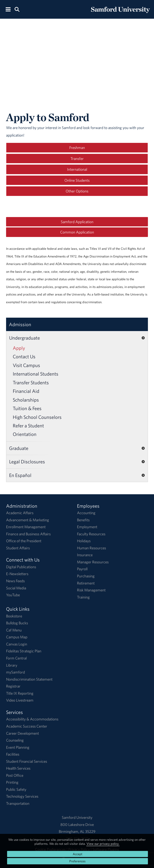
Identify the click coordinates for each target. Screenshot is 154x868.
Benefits (83, 520)
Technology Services (22, 796)
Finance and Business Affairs (28, 534)
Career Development (22, 733)
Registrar (13, 686)
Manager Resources (93, 562)
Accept (78, 854)
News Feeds (15, 581)
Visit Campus (26, 365)
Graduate (19, 448)
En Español (20, 475)
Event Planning (18, 747)
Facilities (13, 754)
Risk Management (91, 590)
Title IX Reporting (20, 693)
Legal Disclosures (27, 462)
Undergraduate (25, 338)
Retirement (86, 583)
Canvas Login (17, 644)
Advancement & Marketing (28, 520)
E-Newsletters (17, 574)
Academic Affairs (20, 513)
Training (83, 597)
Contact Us (24, 356)
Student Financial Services (27, 761)
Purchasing (86, 576)
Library (12, 665)
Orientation (25, 434)
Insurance (85, 555)
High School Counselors (37, 417)
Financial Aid (26, 391)
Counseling (15, 740)
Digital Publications (21, 567)
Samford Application (77, 222)
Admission (20, 324)
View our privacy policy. (103, 844)
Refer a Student (28, 426)
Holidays (84, 541)
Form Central (16, 658)
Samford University (77, 817)
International (77, 169)
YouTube (13, 595)
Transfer (77, 159)
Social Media (16, 588)
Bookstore (14, 616)
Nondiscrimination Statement (29, 679)
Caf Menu (14, 630)
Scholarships (26, 400)
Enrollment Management (26, 527)
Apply (19, 348)
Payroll (82, 569)
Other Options (77, 191)
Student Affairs (18, 548)
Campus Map (17, 637)
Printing (12, 782)
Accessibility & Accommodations (32, 719)
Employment (87, 527)
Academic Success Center (27, 726)
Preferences (77, 861)
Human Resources (91, 548)
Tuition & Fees (27, 408)
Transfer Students (31, 382)
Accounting (86, 513)
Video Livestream (20, 700)
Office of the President (24, 541)
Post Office (15, 775)
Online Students (77, 180)
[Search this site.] (17, 9)
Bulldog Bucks (17, 623)
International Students (36, 374)
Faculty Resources (91, 534)
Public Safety (16, 789)
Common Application (77, 232)
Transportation (18, 803)
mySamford (16, 672)
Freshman (77, 148)
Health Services (18, 768)
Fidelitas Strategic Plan (24, 651)
